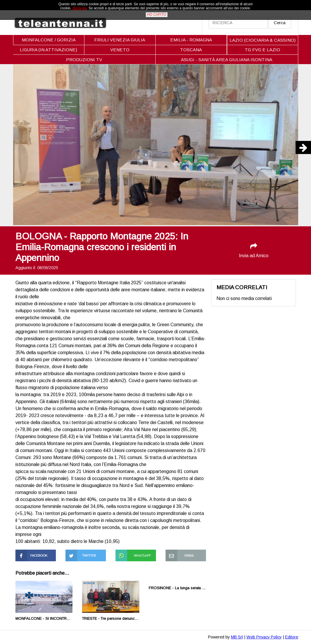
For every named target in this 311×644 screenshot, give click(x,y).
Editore (292, 637)
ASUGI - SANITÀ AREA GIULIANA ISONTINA (227, 60)
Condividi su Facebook (27, 555)
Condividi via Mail (183, 552)
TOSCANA (191, 50)
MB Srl (237, 637)
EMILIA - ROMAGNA (191, 40)
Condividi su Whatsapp (128, 555)
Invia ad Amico (254, 250)
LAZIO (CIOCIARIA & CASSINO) (263, 40)
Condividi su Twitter (86, 552)
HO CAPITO (157, 15)
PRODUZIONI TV (84, 60)
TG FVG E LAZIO (262, 50)
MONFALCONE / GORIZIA (49, 40)
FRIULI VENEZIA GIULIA (120, 40)
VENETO (120, 50)
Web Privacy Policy (264, 637)
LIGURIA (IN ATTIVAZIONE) (48, 50)
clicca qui (79, 8)
